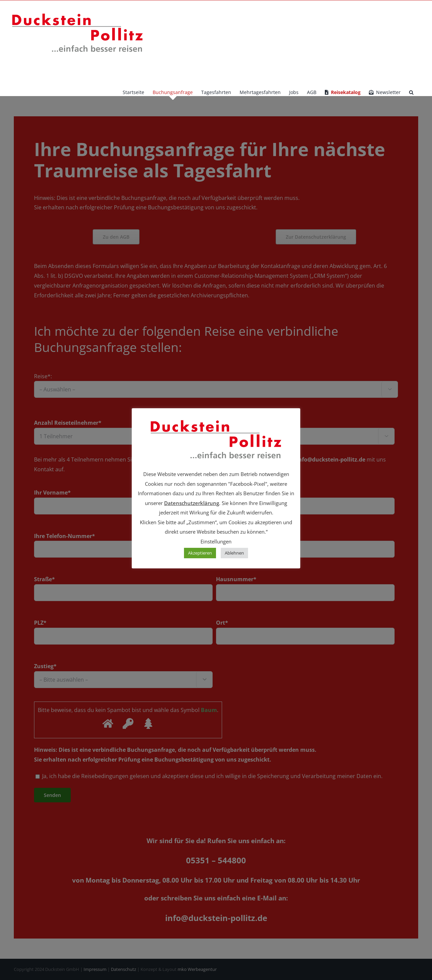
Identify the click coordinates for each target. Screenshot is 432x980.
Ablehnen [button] (234, 553)
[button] (411, 92)
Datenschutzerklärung (192, 503)
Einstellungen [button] (216, 541)
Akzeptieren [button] (200, 553)
